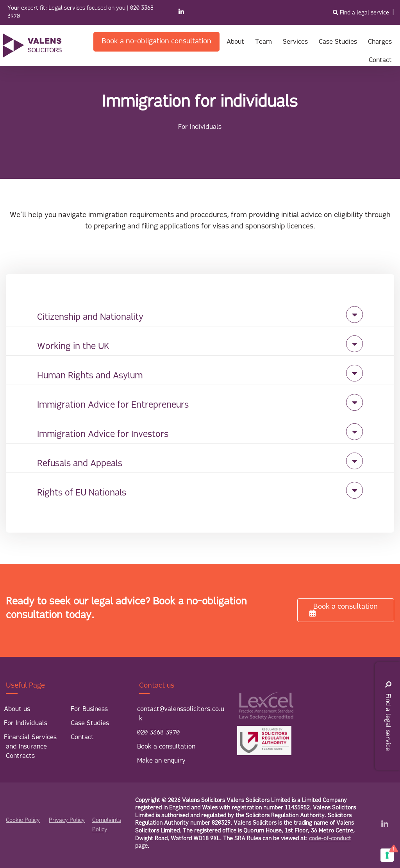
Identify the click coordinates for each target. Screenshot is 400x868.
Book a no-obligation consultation (156, 42)
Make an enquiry (161, 761)
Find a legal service (362, 13)
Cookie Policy (23, 821)
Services (295, 42)
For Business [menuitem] (89, 709)
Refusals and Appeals (80, 464)
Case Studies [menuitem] (90, 724)
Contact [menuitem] (82, 738)
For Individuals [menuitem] (26, 724)
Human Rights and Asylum (90, 376)
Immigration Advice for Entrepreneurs (113, 405)
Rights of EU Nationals (82, 493)
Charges (380, 42)
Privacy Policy (67, 821)
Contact (380, 61)
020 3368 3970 (158, 733)
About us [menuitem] (17, 709)
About (235, 42)
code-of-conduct (330, 839)
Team (263, 42)
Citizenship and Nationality (90, 318)
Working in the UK (73, 347)
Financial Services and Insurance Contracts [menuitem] (30, 747)
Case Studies (338, 42)
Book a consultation (344, 610)
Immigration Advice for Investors (103, 435)
